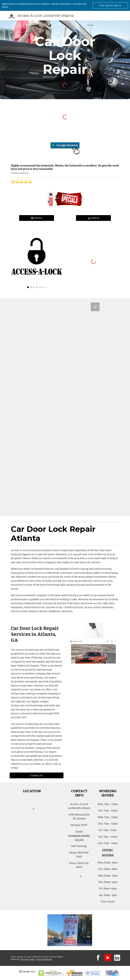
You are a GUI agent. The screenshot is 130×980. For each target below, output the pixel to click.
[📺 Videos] (93, 218)
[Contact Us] (36, 775)
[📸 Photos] (36, 218)
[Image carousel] (36, 259)
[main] (65, 55)
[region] (65, 5)
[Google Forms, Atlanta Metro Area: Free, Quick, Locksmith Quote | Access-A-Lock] (65, 407)
